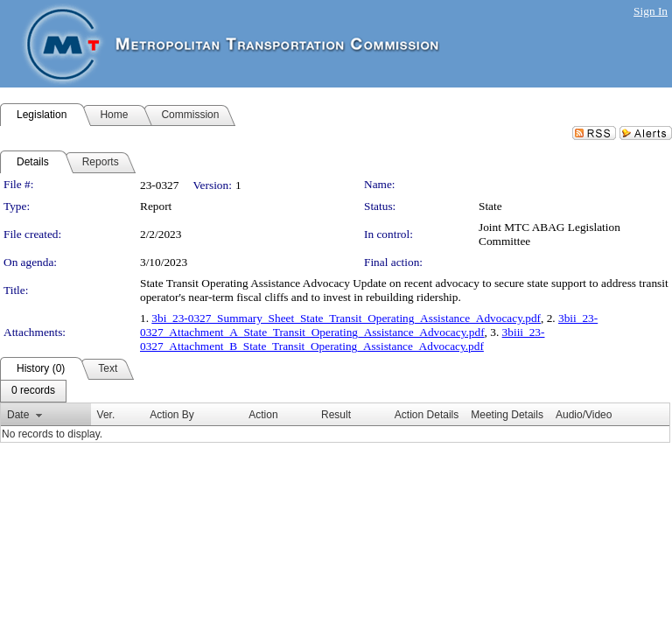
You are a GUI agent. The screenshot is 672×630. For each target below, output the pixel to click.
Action (263, 415)
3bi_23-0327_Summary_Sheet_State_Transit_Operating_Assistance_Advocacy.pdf (346, 318)
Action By (172, 415)
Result (336, 415)
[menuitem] (33, 391)
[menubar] (33, 391)
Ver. (106, 415)
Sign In (651, 11)
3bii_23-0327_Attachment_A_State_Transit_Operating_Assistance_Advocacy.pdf (369, 325)
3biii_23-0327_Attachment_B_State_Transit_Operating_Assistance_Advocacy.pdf (342, 339)
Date (18, 415)
